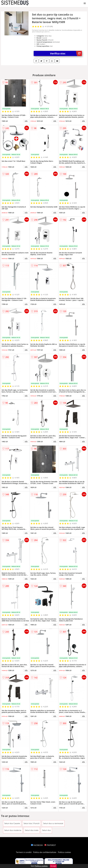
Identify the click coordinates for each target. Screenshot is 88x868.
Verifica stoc (66, 53)
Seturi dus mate (32, 830)
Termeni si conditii (24, 852)
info (26, 121)
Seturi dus (46, 830)
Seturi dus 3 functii (32, 823)
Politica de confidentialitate (45, 852)
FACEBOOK (37, 845)
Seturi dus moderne (13, 830)
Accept (53, 866)
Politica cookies (64, 852)
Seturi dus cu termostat (53, 823)
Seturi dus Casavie (12, 823)
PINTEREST (50, 845)
